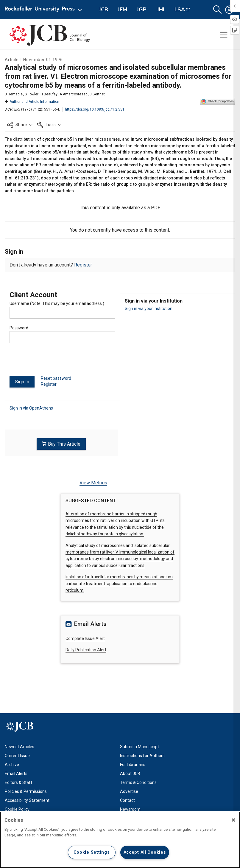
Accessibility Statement (27, 800)
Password (19, 328)
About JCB (130, 773)
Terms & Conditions (138, 782)
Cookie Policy (17, 809)
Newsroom (130, 809)
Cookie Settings (92, 852)
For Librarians (133, 764)
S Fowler (32, 94)
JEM (122, 10)
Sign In (22, 382)
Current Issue (17, 755)
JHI (161, 10)
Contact (127, 800)
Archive (12, 764)
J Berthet (97, 94)
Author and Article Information (32, 102)
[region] (120, 840)
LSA (180, 10)
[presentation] (55, 362)
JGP (142, 10)
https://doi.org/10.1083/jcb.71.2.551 (95, 109)
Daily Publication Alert (86, 650)
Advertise (129, 791)
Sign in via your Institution (149, 309)
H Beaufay (49, 94)
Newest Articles (20, 746)
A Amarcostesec (74, 94)
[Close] (233, 820)
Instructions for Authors (142, 755)
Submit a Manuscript (140, 746)
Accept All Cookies (145, 852)
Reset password (56, 378)
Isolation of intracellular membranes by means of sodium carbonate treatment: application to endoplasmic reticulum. (119, 583)
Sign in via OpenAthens (31, 408)
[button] (217, 10)
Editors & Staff (19, 782)
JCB (103, 10)
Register (83, 265)
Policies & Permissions (26, 791)
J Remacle (14, 94)
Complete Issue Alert (85, 638)
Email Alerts (16, 773)
